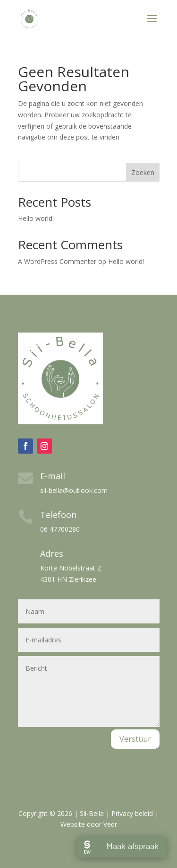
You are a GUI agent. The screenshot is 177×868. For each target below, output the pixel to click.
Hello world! (36, 218)
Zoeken (143, 172)
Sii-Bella (92, 813)
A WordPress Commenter (57, 261)
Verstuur (135, 739)
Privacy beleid (132, 813)
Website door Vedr (89, 824)
